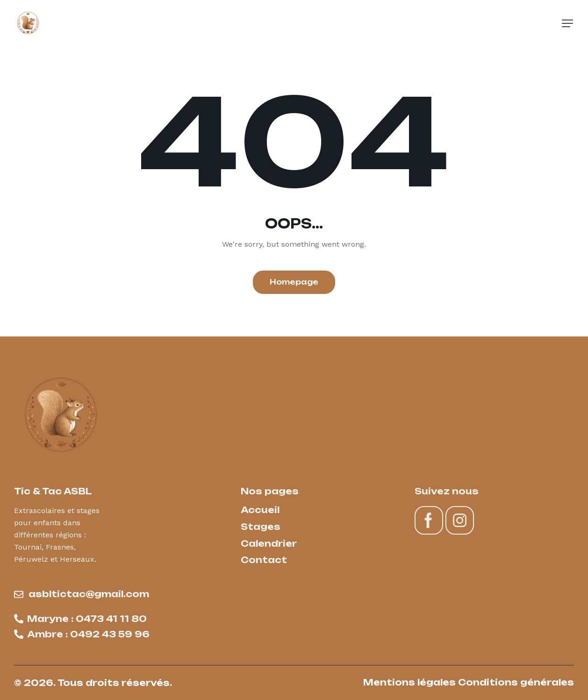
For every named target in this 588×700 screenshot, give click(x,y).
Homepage (294, 282)
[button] (567, 23)
